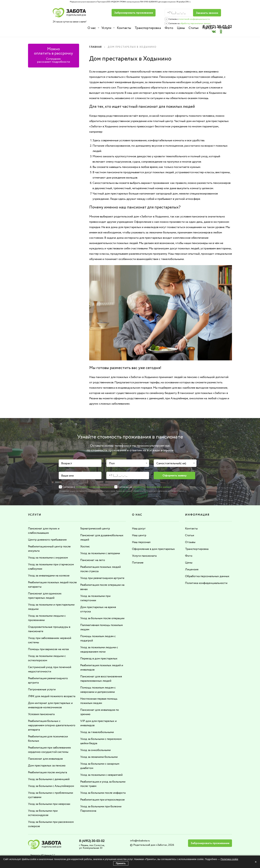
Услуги (106, 28)
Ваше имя (67, 471)
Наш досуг (139, 524)
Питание (138, 558)
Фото (169, 28)
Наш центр (139, 531)
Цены (181, 28)
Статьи (193, 28)
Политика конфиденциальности (207, 578)
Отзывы (224, 28)
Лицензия (192, 565)
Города (207, 28)
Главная (96, 42)
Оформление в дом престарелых (154, 544)
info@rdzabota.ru (140, 836)
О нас (92, 28)
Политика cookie (229, 859)
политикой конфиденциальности (169, 19)
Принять (121, 863)
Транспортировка (148, 28)
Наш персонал (142, 538)
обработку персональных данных (170, 24)
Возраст (67, 459)
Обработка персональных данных (208, 572)
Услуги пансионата (145, 551)
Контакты (124, 28)
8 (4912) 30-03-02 (216, 11)
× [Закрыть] (256, 862)
